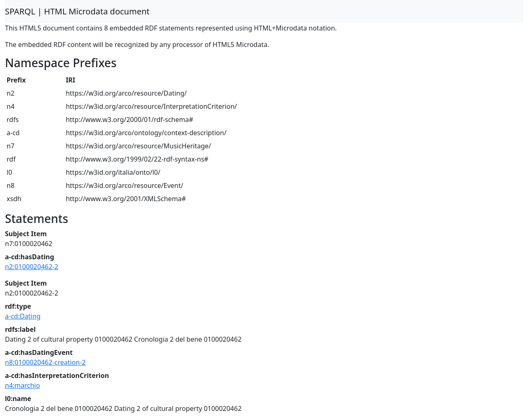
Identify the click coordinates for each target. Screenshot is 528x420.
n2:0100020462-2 (32, 267)
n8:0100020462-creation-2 (45, 362)
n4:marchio (22, 385)
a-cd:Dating (23, 316)
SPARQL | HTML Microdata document (77, 11)
